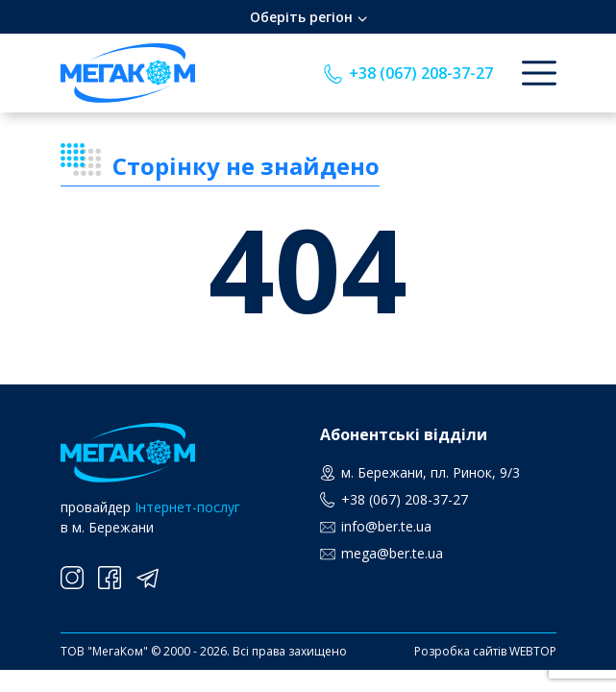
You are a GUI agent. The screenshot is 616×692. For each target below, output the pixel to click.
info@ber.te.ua (386, 526)
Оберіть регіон (301, 17)
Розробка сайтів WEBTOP (485, 651)
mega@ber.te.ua (392, 553)
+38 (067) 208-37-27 (421, 73)
